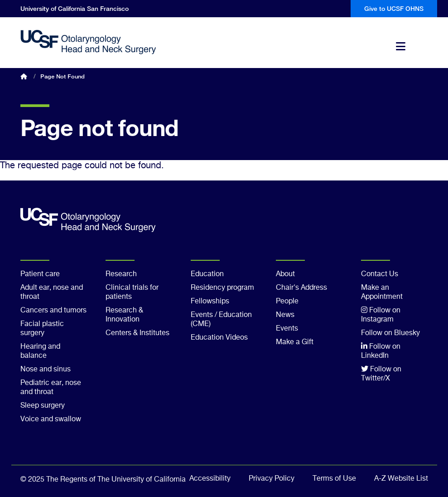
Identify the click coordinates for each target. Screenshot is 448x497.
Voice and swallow (51, 419)
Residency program (222, 288)
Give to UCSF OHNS (394, 8)
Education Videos (219, 338)
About (285, 274)
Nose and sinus (46, 370)
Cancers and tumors (53, 311)
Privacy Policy (272, 479)
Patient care (40, 274)
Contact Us (380, 274)
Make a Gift (295, 342)
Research (121, 274)
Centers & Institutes (137, 333)
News (285, 315)
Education (207, 274)
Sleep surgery (43, 406)
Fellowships (210, 302)
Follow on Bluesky (390, 333)
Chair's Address (301, 288)
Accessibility (210, 479)
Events (287, 329)
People (287, 302)
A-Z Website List (401, 479)
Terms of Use (334, 479)
